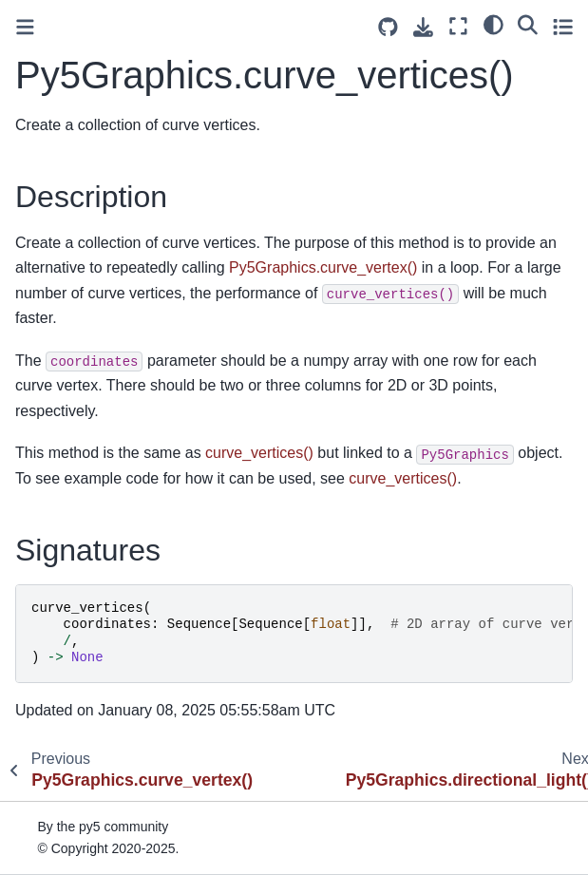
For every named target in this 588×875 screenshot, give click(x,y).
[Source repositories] (388, 27)
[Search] (528, 24)
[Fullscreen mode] (458, 26)
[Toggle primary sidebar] (25, 27)
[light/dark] (493, 24)
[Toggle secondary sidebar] (563, 26)
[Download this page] (423, 27)
